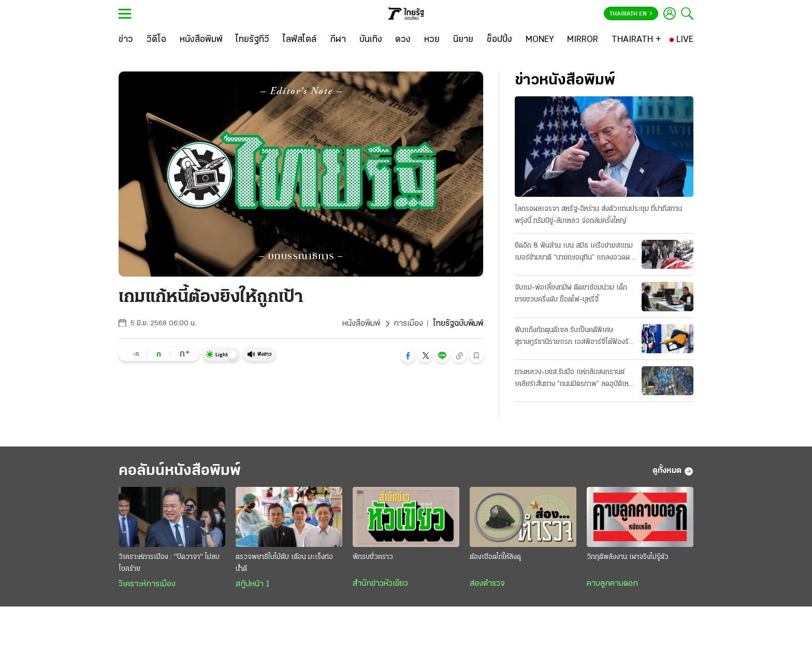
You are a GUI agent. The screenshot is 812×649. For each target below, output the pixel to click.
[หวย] (432, 40)
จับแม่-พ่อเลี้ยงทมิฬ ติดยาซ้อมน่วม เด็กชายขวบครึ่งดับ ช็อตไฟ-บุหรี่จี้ (571, 294)
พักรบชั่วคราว (373, 557)
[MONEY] (540, 40)
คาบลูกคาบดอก (612, 584)
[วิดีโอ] (156, 40)
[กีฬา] (338, 40)
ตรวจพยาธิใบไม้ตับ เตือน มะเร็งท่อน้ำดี (284, 563)
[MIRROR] (583, 40)
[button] (408, 356)
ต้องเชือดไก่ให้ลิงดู (495, 557)
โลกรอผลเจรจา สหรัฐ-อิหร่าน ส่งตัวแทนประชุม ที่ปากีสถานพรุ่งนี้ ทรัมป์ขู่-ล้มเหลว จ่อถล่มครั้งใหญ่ (598, 215)
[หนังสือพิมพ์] (201, 40)
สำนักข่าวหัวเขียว (380, 584)
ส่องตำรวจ (487, 584)
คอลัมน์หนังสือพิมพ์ (180, 471)
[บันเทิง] (371, 40)
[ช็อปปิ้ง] (499, 40)
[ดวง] (403, 40)
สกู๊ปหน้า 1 (253, 584)
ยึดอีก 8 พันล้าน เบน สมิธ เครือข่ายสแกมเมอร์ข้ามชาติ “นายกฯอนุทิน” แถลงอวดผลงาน (574, 253)
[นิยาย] (463, 40)
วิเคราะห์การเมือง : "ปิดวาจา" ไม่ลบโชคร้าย (169, 563)
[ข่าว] (126, 40)
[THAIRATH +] (636, 40)
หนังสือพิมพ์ (361, 324)
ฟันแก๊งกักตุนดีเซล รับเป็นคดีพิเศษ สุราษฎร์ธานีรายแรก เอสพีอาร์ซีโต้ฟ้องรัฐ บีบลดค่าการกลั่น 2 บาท (574, 337)
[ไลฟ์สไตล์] (300, 40)
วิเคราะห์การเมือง (147, 584)
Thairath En (631, 14)
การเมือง (408, 324)
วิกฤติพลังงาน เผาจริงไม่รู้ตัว (628, 557)
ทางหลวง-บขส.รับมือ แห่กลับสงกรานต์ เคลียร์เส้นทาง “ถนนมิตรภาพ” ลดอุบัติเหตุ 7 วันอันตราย (574, 379)
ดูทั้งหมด (673, 471)
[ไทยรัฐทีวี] (252, 40)
